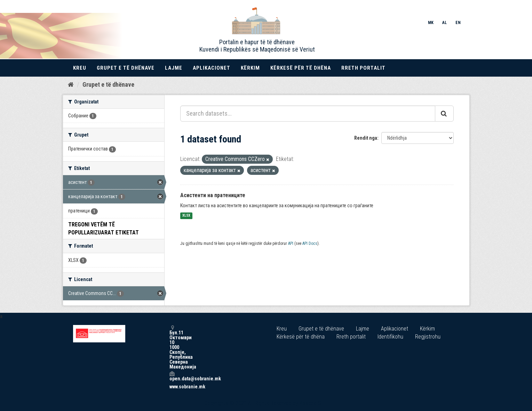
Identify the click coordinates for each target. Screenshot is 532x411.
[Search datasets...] (308, 114)
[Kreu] (71, 85)
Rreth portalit (363, 68)
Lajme (174, 68)
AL (444, 23)
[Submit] (444, 114)
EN (458, 23)
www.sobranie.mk (172, 387)
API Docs (310, 243)
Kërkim (250, 68)
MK (431, 23)
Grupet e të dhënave (126, 68)
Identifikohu (390, 337)
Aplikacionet (212, 68)
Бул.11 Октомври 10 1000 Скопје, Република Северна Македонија (172, 347)
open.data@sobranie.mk (172, 376)
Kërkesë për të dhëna (301, 68)
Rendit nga (366, 138)
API (291, 243)
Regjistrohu (428, 337)
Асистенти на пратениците (213, 195)
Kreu (80, 68)
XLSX (186, 216)
